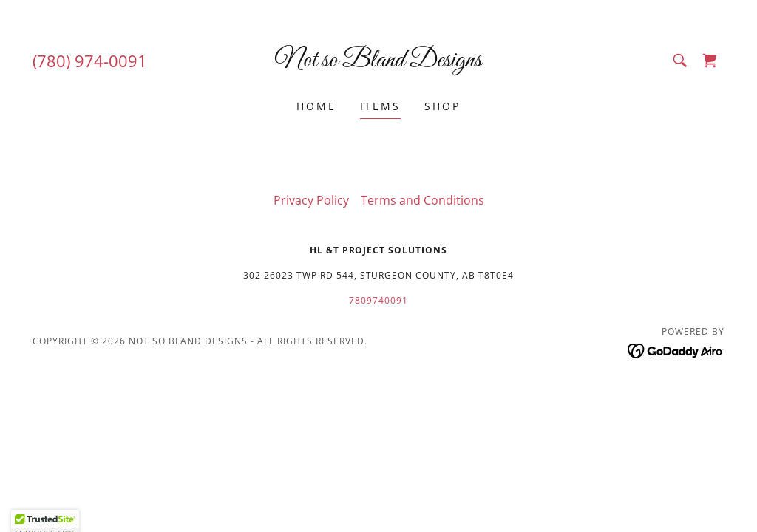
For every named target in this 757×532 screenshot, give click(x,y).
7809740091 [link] (378, 300)
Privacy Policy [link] (311, 200)
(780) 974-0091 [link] (90, 61)
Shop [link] (442, 106)
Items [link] (381, 106)
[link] (378, 62)
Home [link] (316, 106)
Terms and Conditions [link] (422, 200)
